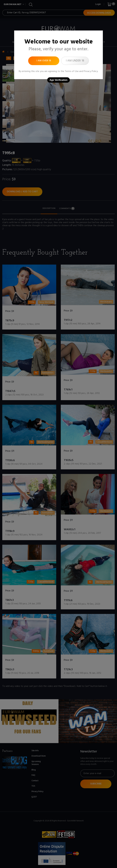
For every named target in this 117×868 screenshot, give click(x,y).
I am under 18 (75, 61)
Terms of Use (72, 71)
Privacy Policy (91, 71)
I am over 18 (44, 61)
